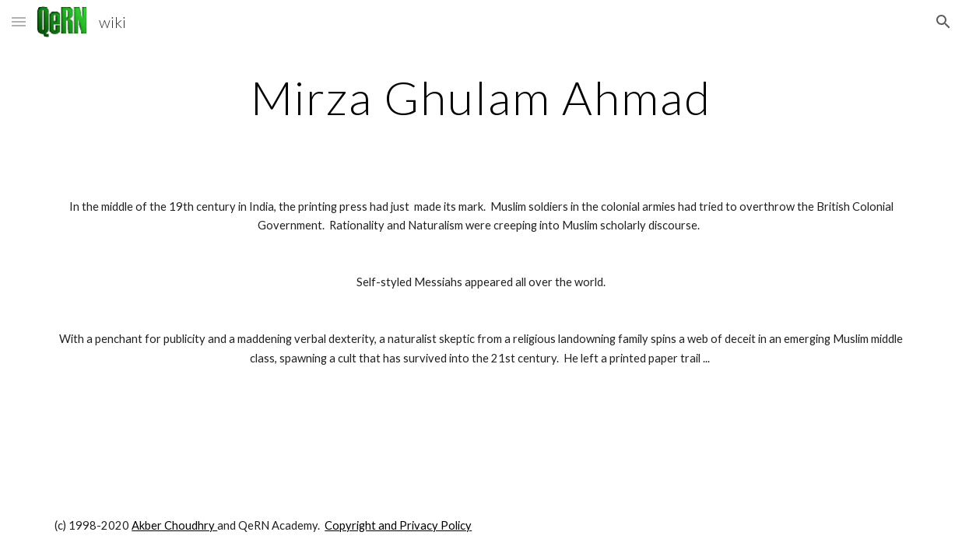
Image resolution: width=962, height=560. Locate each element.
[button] (19, 21)
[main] (481, 97)
